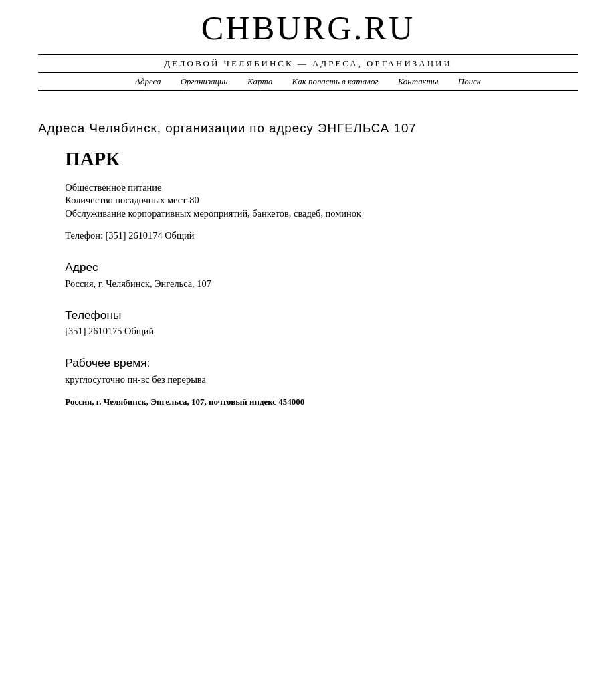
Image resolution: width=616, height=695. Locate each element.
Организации (204, 81)
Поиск (470, 81)
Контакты (418, 81)
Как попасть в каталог (335, 81)
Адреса (148, 81)
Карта (260, 81)
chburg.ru (308, 28)
